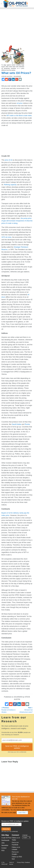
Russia (27, 424)
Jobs (3, 843)
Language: (25, 835)
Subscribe (6, 829)
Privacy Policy (21, 862)
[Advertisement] (17, 28)
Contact (4, 848)
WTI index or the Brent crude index (19, 116)
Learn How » (22, 813)
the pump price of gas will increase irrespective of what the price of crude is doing (17, 221)
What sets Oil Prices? (16, 73)
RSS (3, 851)
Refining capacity (10, 185)
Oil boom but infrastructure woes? (26, 710)
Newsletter (5, 845)
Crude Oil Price (6, 838)
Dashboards (5, 840)
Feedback (27, 862)
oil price (20, 103)
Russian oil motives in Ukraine (8, 710)
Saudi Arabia (17, 424)
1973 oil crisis (6, 237)
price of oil (8, 160)
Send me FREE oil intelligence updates (17, 747)
